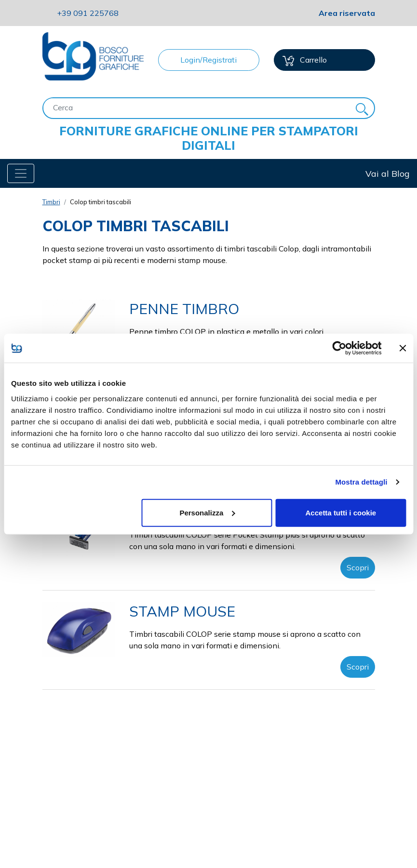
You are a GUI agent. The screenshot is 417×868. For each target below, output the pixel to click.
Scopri (358, 567)
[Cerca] (197, 107)
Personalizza (207, 512)
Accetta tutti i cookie (341, 512)
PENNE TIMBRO (184, 309)
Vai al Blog (388, 174)
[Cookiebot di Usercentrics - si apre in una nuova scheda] (339, 348)
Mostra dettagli (361, 482)
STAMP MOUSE (182, 611)
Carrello (305, 60)
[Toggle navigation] (21, 173)
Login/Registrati (208, 60)
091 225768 (88, 13)
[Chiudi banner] (403, 348)
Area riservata (347, 13)
